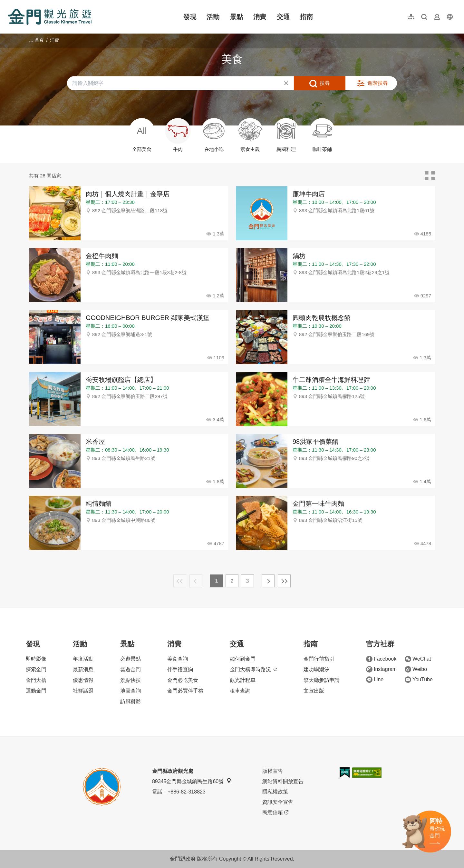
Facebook (381, 659)
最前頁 (180, 581)
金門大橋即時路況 (253, 669)
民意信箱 (275, 813)
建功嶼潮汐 (316, 669)
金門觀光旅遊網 (50, 17)
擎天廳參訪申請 (322, 680)
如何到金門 (243, 659)
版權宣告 (273, 771)
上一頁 (196, 581)
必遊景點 (130, 659)
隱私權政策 (275, 792)
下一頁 (268, 581)
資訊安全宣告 (278, 802)
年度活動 (83, 659)
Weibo (416, 669)
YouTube (419, 680)
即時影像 (36, 659)
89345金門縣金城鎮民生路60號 (192, 781)
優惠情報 (83, 680)
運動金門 (36, 691)
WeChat (418, 659)
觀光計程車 (243, 680)
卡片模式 (430, 176)
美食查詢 (178, 659)
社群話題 (83, 691)
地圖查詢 (130, 691)
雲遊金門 (130, 669)
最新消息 (83, 669)
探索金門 (36, 669)
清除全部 (286, 83)
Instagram (381, 669)
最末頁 (284, 581)
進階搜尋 (378, 83)
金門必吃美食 (183, 680)
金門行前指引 (319, 659)
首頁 (39, 40)
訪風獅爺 (130, 701)
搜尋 (325, 83)
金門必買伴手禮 (185, 691)
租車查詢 (240, 691)
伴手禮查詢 (180, 669)
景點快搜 (130, 680)
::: (10, 4)
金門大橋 (36, 680)
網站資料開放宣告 (283, 781)
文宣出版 (314, 691)
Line (375, 680)
